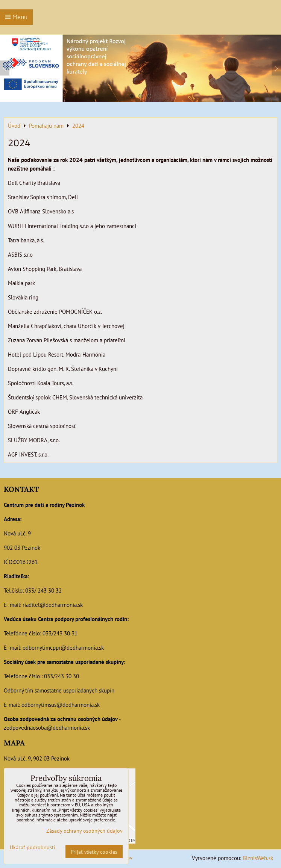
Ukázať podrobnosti (33, 847)
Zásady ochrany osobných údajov (84, 831)
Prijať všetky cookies (94, 852)
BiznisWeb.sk (258, 858)
